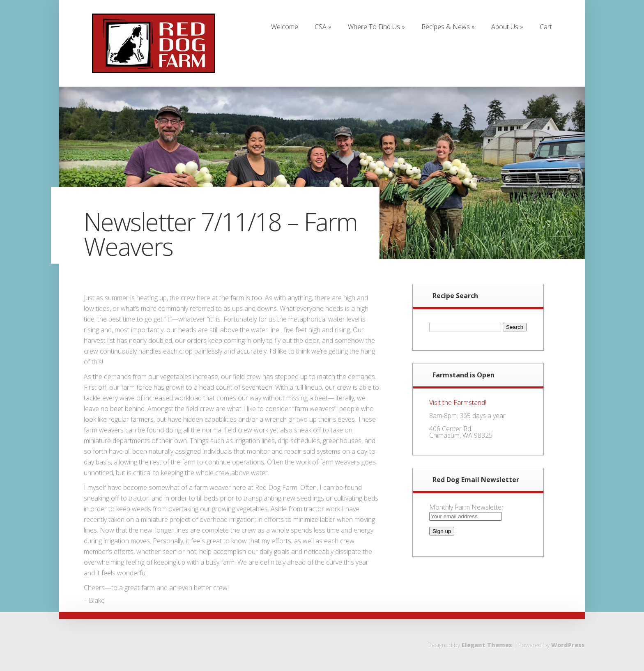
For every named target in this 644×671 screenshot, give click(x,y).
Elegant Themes (487, 645)
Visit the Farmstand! (458, 402)
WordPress (568, 645)
